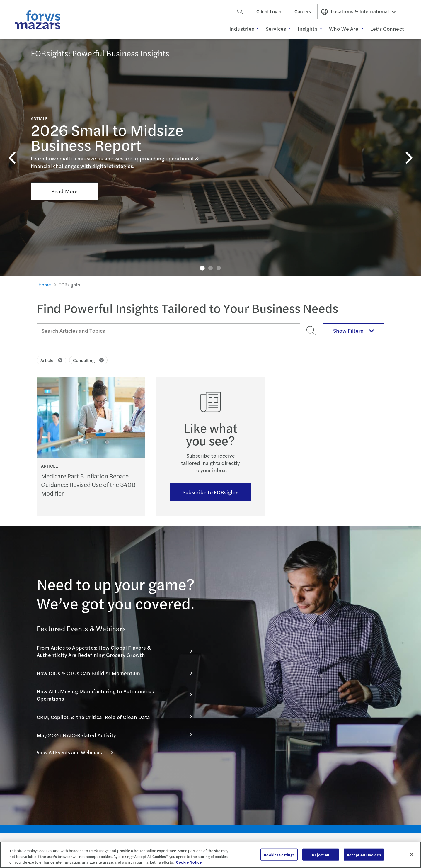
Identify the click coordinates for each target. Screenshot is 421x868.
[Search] (240, 11)
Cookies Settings (279, 854)
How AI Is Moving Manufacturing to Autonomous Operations (117, 695)
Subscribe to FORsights (210, 492)
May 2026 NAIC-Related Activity (117, 735)
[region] (210, 855)
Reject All (321, 854)
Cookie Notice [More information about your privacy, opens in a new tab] (189, 862)
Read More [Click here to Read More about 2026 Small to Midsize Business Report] (64, 141)
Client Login (269, 11)
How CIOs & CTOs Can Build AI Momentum (117, 673)
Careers (303, 11)
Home (45, 284)
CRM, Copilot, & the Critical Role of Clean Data (117, 717)
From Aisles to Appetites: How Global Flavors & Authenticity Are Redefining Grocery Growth (117, 651)
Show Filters (354, 331)
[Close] (412, 854)
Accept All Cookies (364, 854)
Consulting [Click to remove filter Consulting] (88, 360)
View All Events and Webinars (78, 752)
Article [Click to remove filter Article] (52, 360)
